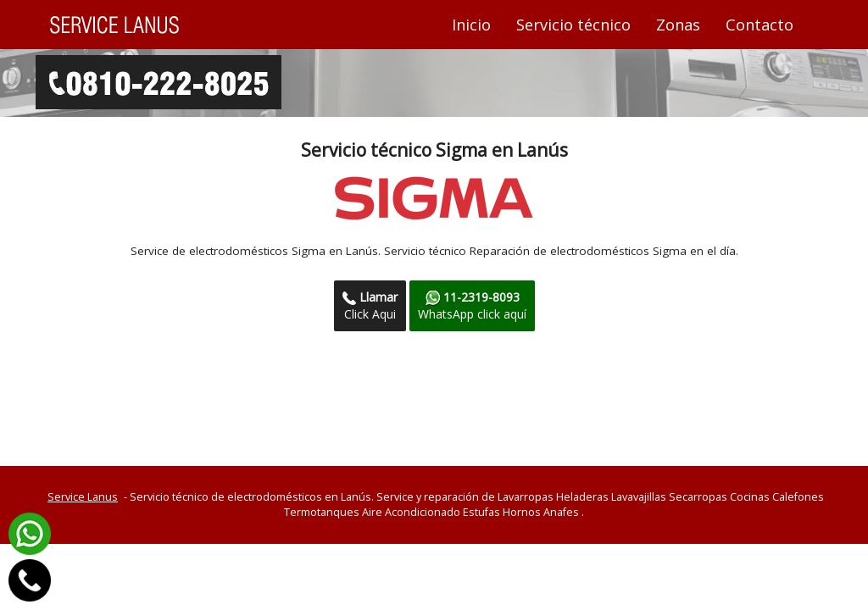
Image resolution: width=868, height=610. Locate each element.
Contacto (759, 25)
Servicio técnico (573, 25)
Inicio (478, 24)
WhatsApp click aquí (472, 305)
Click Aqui (370, 305)
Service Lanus (83, 497)
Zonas (678, 25)
